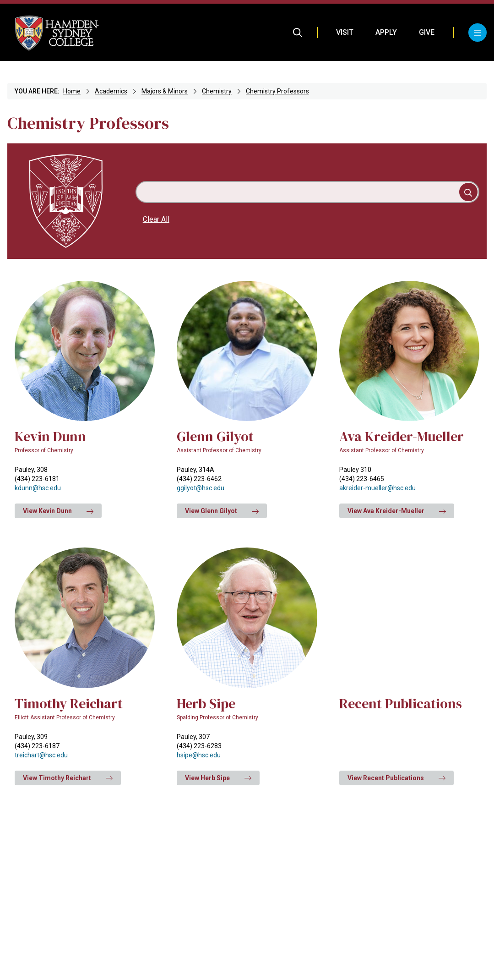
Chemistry (217, 91)
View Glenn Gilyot (222, 511)
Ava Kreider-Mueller (402, 436)
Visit (345, 32)
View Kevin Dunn (58, 511)
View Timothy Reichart (68, 778)
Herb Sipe (206, 704)
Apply (386, 32)
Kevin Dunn (50, 436)
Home (72, 91)
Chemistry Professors (277, 91)
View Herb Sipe (218, 778)
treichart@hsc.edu (41, 755)
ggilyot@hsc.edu (201, 488)
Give (427, 32)
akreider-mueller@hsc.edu (377, 488)
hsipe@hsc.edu (199, 755)
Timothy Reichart (69, 704)
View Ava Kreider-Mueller (397, 511)
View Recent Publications (396, 778)
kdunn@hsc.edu (38, 488)
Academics (111, 91)
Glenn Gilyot (215, 436)
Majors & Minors (165, 91)
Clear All (156, 219)
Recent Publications (401, 704)
